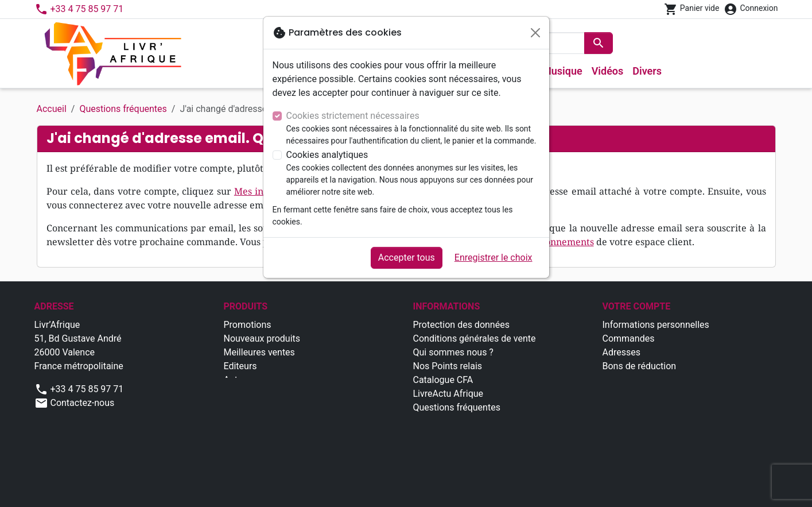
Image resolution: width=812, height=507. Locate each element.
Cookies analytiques (327, 155)
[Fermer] (535, 33)
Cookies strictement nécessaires (353, 116)
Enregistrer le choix (494, 258)
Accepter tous (407, 258)
